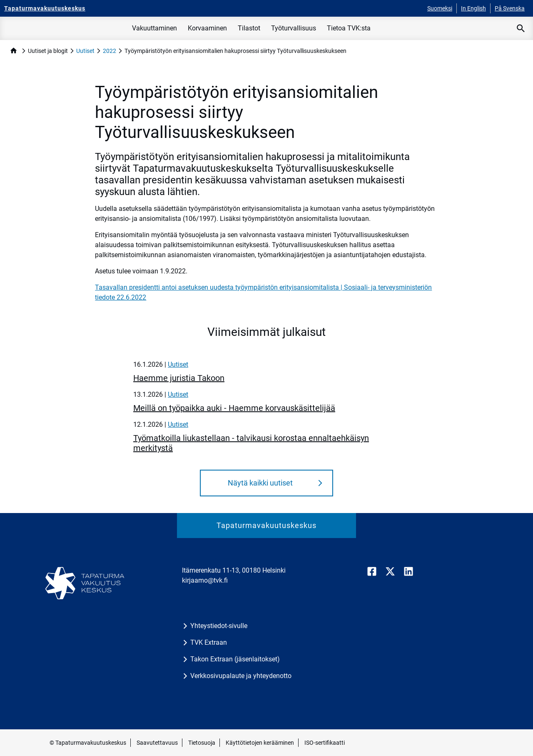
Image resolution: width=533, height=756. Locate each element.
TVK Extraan (209, 642)
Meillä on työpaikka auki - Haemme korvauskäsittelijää (234, 408)
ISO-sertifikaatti (325, 743)
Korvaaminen (207, 28)
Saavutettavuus (157, 743)
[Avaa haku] (521, 28)
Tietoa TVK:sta (349, 28)
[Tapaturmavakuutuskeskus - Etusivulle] (45, 8)
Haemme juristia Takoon (179, 378)
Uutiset (85, 51)
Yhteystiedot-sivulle (219, 626)
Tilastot (249, 28)
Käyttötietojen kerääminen (260, 743)
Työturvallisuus (294, 28)
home (14, 51)
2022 (110, 51)
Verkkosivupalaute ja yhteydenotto (241, 676)
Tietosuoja (202, 743)
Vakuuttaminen (154, 28)
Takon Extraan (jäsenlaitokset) (235, 659)
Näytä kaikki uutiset (260, 483)
